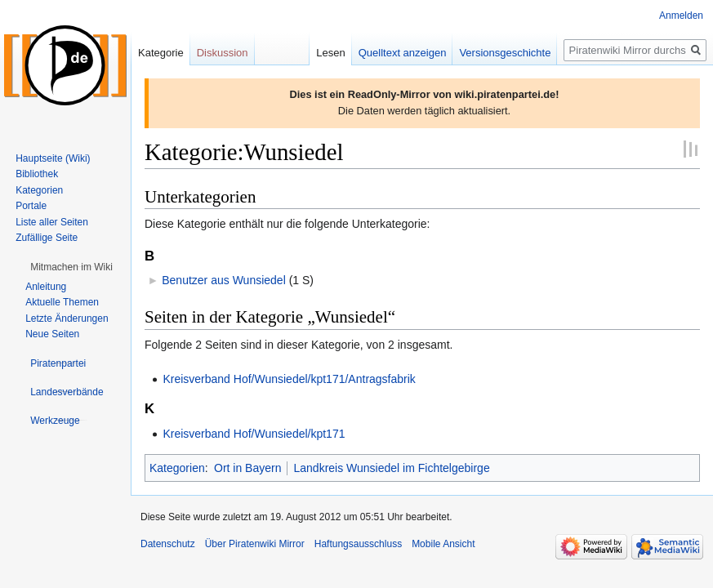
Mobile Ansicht (443, 544)
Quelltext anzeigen (403, 53)
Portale (31, 206)
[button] (71, 267)
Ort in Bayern (247, 468)
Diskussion (223, 53)
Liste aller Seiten (52, 222)
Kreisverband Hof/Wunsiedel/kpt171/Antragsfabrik (289, 379)
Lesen (330, 53)
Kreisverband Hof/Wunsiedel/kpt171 (254, 434)
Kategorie (161, 53)
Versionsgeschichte (505, 53)
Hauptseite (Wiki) (53, 158)
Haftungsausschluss (358, 544)
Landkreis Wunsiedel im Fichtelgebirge (391, 468)
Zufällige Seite (47, 238)
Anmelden (681, 16)
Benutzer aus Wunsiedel (224, 280)
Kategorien (177, 468)
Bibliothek (37, 174)
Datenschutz (168, 544)
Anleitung (46, 287)
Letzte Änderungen (67, 318)
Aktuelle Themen (62, 302)
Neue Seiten (52, 334)
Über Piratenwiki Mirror (255, 544)
